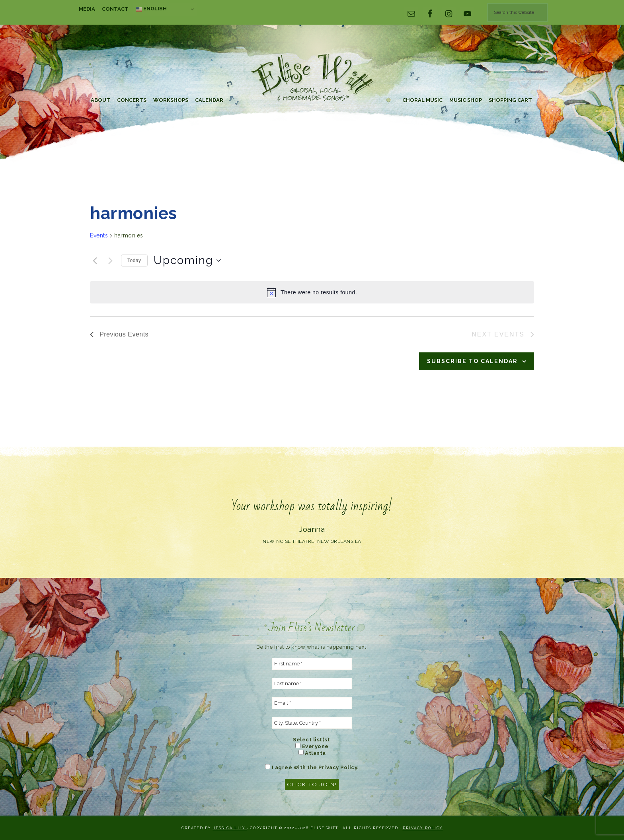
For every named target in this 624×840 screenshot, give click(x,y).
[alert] (312, 292)
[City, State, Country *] (312, 723)
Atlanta (312, 753)
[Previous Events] (95, 261)
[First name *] (312, 664)
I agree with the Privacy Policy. (312, 767)
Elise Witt (312, 79)
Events (99, 235)
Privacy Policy (423, 828)
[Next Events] (110, 261)
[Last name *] (312, 684)
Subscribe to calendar (472, 361)
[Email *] (312, 703)
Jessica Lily (230, 828)
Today (134, 261)
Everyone (312, 746)
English (151, 9)
